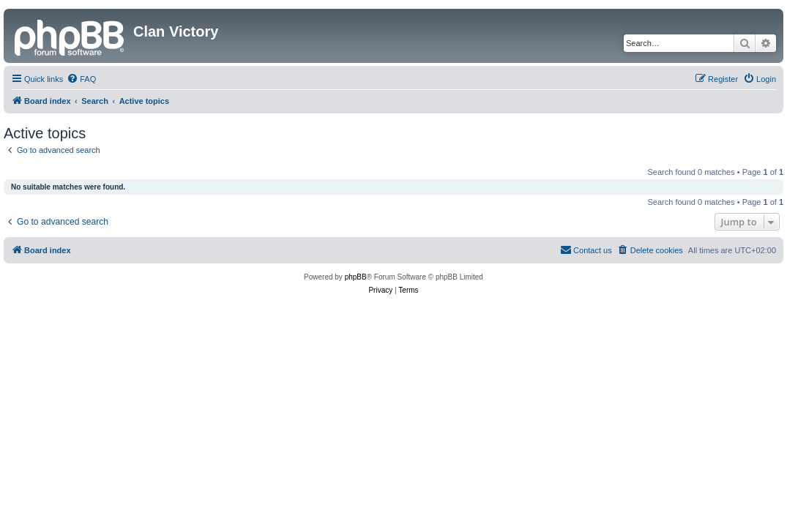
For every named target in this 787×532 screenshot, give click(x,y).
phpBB (356, 277)
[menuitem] (81, 79)
